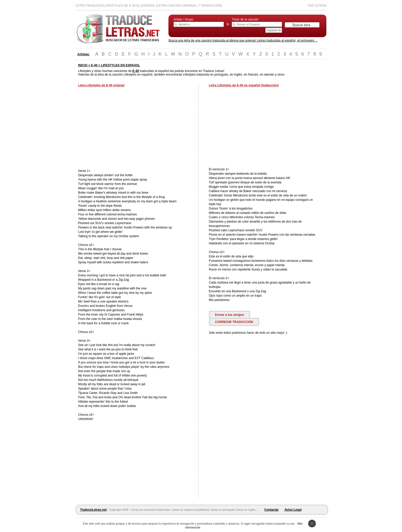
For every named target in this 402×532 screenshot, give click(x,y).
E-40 (94, 65)
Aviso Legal (293, 510)
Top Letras (317, 6)
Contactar (272, 510)
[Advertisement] (121, 129)
